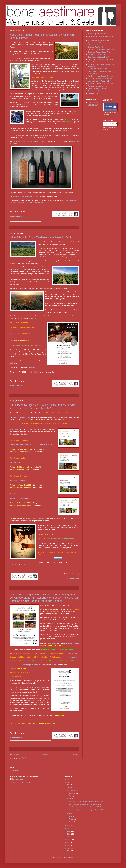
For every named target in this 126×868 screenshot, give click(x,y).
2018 (69, 834)
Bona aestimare (16, 216)
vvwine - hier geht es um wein (97, 88)
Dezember (72, 790)
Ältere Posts (74, 755)
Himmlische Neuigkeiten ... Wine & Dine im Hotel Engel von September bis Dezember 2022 (42, 407)
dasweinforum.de (93, 62)
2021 (69, 826)
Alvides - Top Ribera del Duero (98, 34)
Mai (70, 799)
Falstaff (15, 143)
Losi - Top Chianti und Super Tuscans (100, 79)
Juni (70, 796)
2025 (69, 779)
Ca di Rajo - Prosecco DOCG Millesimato (101, 50)
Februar (72, 819)
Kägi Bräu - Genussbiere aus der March (101, 76)
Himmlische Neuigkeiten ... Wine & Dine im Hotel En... (86, 807)
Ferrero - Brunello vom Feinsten (98, 69)
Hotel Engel (33, 368)
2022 (69, 788)
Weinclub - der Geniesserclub (97, 91)
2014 (69, 845)
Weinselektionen (93, 93)
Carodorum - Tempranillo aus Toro (99, 52)
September (73, 793)
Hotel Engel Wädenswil (33, 316)
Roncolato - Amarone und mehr (98, 86)
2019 (69, 831)
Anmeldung (73, 653)
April (70, 813)
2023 (69, 785)
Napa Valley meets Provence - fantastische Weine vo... (86, 801)
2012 (69, 851)
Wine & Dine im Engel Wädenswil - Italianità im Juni (40, 237)
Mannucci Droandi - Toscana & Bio (99, 81)
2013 (69, 848)
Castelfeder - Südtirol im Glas (97, 55)
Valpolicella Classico (18, 480)
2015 (69, 843)
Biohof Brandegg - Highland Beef (98, 40)
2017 (69, 837)
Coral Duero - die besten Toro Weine (100, 57)
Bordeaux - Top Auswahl (96, 47)
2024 (69, 782)
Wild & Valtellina (16, 463)
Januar (71, 822)
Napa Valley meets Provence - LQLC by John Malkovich (31, 445)
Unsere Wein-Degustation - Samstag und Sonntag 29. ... (87, 810)
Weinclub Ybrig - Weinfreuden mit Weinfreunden (93, 104)
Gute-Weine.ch (93, 74)
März (71, 816)
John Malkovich (37, 64)
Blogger (73, 857)
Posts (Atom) (22, 758)
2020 (69, 828)
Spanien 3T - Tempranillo (19, 498)
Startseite (45, 755)
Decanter (75, 141)
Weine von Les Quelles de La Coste (26, 141)
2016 (69, 840)
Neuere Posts (15, 755)
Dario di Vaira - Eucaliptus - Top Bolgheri (101, 59)
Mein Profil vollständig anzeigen (20, 782)
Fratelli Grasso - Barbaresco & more (99, 71)
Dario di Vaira (74, 643)
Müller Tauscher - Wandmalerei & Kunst (101, 83)
